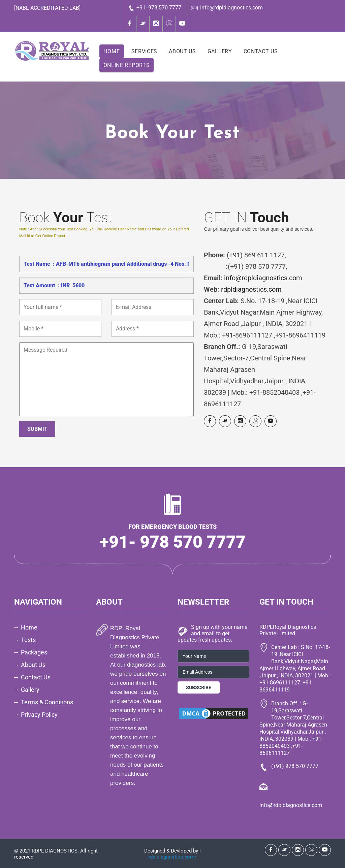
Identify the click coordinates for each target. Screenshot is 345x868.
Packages (34, 652)
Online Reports (127, 65)
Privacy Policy (39, 715)
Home (112, 51)
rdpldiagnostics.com (251, 289)
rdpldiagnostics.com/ (172, 857)
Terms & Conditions (47, 702)
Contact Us (261, 51)
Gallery (220, 51)
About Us (182, 51)
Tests (28, 640)
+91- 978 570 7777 (155, 8)
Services (145, 51)
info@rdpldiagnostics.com (227, 8)
